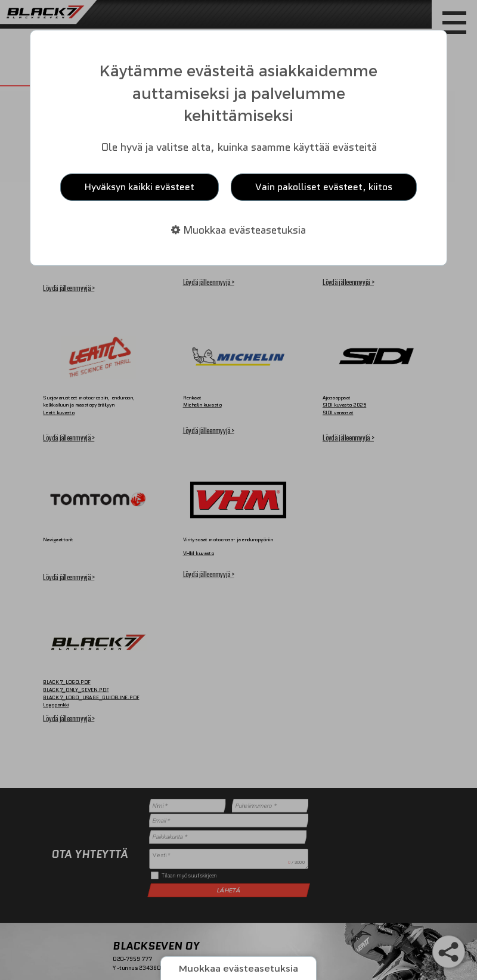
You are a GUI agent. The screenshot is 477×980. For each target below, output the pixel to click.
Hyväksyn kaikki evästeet (140, 187)
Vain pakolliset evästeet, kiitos (324, 187)
